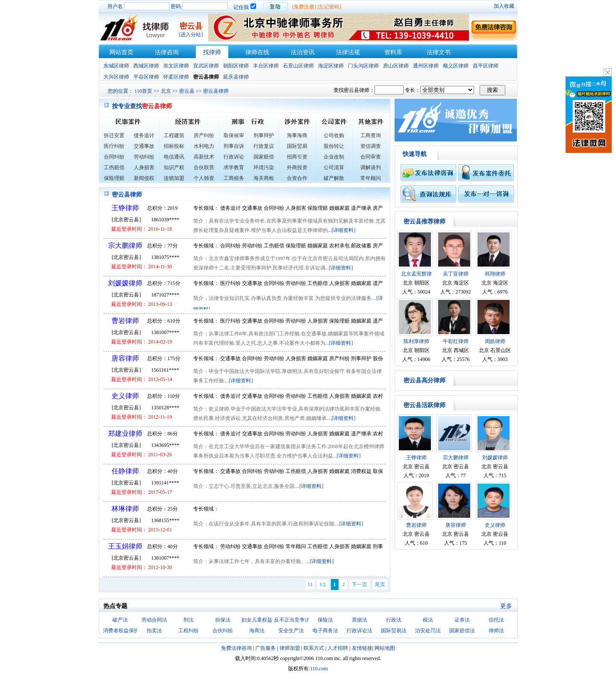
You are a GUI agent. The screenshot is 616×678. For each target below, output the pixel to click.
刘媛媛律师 (125, 283)
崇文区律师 (176, 66)
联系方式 (314, 648)
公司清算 (334, 167)
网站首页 (121, 52)
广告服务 (265, 648)
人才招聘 (338, 648)
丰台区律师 (266, 66)
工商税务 (234, 178)
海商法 (257, 631)
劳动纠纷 (144, 157)
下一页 (360, 584)
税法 (428, 620)
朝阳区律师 (236, 66)
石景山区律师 (298, 66)
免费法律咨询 (236, 648)
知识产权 (174, 167)
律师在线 (257, 52)
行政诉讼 (234, 157)
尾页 (380, 584)
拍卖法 (154, 631)
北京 (166, 91)
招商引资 (297, 157)
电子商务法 (325, 631)
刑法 (189, 620)
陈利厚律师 (416, 341)
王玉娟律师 (125, 546)
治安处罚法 (428, 631)
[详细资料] (344, 230)
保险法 (325, 620)
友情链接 (362, 648)
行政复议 (264, 146)
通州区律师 (426, 66)
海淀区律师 (331, 66)
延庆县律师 (236, 77)
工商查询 (371, 135)
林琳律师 (125, 509)
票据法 (360, 620)
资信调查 (371, 146)
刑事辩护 (264, 135)
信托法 (496, 620)
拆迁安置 (114, 135)
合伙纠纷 (223, 631)
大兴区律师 (116, 77)
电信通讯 (174, 157)
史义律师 (125, 396)
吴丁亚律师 (456, 274)
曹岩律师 (125, 321)
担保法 (223, 620)
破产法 (120, 620)
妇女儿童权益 (257, 620)
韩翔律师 (495, 274)
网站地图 (385, 648)
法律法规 (348, 52)
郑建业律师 (125, 433)
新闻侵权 (144, 178)
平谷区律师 (146, 77)
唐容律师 (125, 358)
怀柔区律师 (176, 77)
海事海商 (297, 135)
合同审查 (371, 157)
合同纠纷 (114, 157)
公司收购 (334, 135)
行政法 (394, 620)
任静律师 (125, 471)
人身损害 (144, 167)
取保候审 (234, 135)
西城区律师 (146, 66)
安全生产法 (291, 631)
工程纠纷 (189, 631)
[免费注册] (304, 7)
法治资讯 (303, 52)
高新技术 (204, 157)
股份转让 (334, 146)
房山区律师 (396, 66)
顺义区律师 (456, 66)
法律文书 (439, 52)
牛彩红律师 (456, 341)
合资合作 (297, 178)
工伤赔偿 (114, 167)
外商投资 (297, 167)
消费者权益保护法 (124, 631)
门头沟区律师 (363, 66)
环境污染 (264, 167)
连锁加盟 (174, 178)
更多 (506, 606)
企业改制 (334, 157)
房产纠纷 (204, 135)
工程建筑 (174, 135)
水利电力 (204, 146)
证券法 (462, 620)
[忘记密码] (330, 7)
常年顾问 (371, 178)
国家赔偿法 (462, 631)
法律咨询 (167, 52)
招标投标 (174, 146)
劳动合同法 (154, 620)
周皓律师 (495, 341)
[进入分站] (191, 35)
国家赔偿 (264, 157)
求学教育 (234, 167)
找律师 (212, 52)
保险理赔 (114, 178)
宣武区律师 (206, 66)
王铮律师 (125, 208)
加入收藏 (504, 6)
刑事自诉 (234, 146)
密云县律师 (216, 91)
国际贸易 (297, 146)
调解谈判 (371, 167)
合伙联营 (204, 167)
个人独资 (204, 178)
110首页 (144, 91)
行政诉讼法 (360, 631)
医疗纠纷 (114, 146)
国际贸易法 (394, 631)
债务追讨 (144, 135)
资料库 (393, 52)
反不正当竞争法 (292, 620)
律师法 (496, 631)
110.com (319, 669)
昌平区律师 (486, 66)
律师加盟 (290, 648)
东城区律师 (116, 66)
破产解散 (334, 178)
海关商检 (264, 178)
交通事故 (144, 146)
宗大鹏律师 (125, 245)
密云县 (187, 91)
